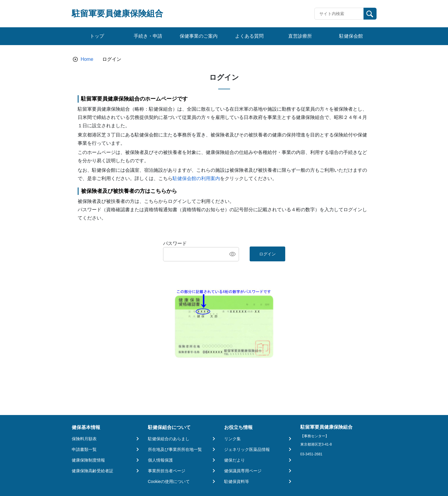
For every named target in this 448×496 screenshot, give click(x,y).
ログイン (267, 254)
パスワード (175, 243)
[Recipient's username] (339, 14)
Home (87, 59)
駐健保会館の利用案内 (196, 178)
